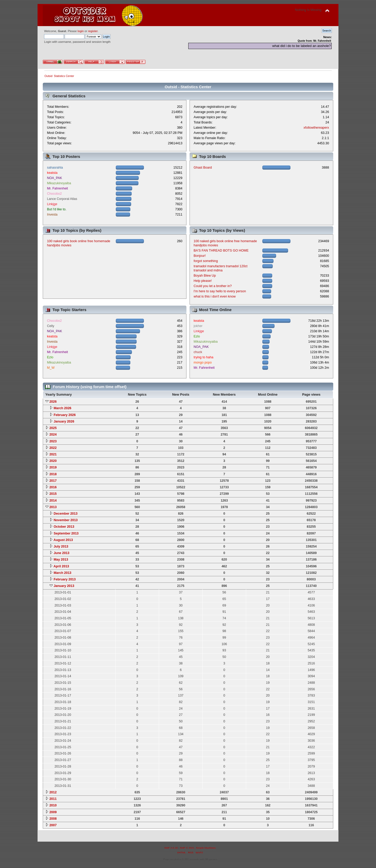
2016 (53, 487)
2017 (53, 481)
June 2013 (62, 553)
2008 (53, 819)
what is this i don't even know (215, 296)
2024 (53, 435)
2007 (53, 825)
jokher (198, 326)
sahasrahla (55, 168)
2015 (53, 494)
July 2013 (61, 546)
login (81, 31)
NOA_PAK (54, 178)
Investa (52, 215)
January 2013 (64, 586)
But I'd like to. (57, 209)
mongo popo (203, 362)
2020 (53, 461)
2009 (53, 812)
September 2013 (66, 533)
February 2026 (65, 415)
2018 (53, 474)
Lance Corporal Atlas (62, 199)
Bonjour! (200, 256)
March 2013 (63, 573)
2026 (53, 402)
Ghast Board (203, 168)
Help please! (203, 281)
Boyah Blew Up (205, 276)
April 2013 (61, 566)
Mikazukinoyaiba (59, 183)
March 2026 (63, 408)
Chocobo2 (54, 194)
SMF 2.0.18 (171, 848)
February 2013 (65, 579)
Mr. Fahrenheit (57, 188)
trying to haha (204, 357)
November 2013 (66, 520)
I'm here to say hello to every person (220, 291)
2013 (53, 507)
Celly (51, 326)
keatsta (52, 173)
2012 (53, 792)
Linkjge (52, 204)
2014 (53, 501)
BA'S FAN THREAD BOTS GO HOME (221, 251)
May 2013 (61, 560)
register (93, 31)
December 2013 (66, 514)
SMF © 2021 (187, 848)
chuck (198, 352)
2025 (53, 428)
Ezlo (50, 357)
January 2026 (64, 421)
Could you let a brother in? (213, 286)
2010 (53, 805)
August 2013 (63, 540)
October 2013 (64, 527)
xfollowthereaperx (316, 128)
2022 (53, 448)
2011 (53, 799)
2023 (53, 441)
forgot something (206, 261)
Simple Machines (206, 848)
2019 (53, 467)
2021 (53, 454)
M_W (51, 368)
